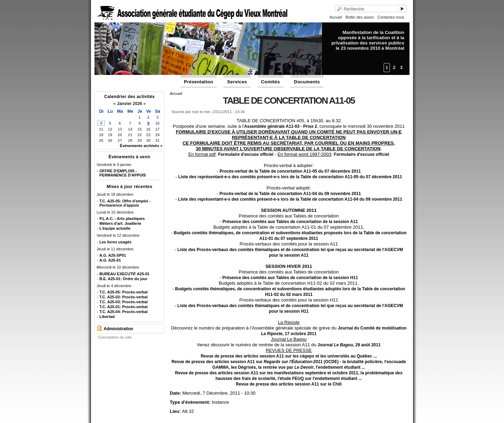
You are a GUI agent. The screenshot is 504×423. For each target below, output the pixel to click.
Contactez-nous (391, 17)
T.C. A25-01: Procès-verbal (124, 307)
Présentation (199, 82)
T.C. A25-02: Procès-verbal (124, 297)
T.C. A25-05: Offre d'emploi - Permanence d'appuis (125, 203)
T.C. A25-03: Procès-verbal (124, 302)
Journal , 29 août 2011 (349, 345)
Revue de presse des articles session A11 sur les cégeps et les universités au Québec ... (289, 356)
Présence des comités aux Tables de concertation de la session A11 (290, 222)
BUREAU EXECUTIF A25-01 (124, 274)
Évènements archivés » (141, 146)
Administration (118, 329)
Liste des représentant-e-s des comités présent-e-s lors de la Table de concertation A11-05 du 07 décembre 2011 (290, 177)
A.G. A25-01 (110, 260)
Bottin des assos (360, 17)
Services (237, 82)
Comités (271, 82)
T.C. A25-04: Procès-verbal (124, 312)
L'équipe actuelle (115, 228)
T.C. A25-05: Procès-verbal (124, 292)
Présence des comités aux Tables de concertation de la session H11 (290, 278)
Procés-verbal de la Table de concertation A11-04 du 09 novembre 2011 (290, 194)
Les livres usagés (115, 242)
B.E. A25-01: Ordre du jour (123, 279)
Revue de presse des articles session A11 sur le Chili (289, 384)
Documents (307, 82)
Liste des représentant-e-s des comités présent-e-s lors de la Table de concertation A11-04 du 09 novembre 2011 (290, 199)
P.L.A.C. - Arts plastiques (122, 219)
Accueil (336, 17)
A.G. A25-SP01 (113, 255)
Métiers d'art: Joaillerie (120, 223)
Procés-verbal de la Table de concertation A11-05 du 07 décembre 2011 (290, 171)
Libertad (107, 317)
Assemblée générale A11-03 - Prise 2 (280, 126)
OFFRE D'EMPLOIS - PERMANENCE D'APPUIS (123, 173)
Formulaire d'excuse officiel (245, 154)
